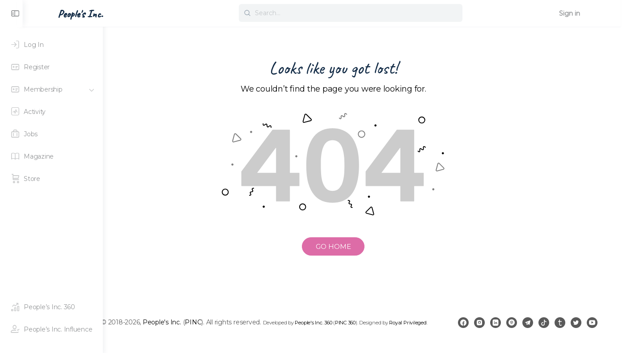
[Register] (51, 67)
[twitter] (605, 327)
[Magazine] (51, 156)
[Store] (51, 179)
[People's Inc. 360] (51, 307)
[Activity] (51, 112)
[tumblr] (589, 327)
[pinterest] (540, 327)
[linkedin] (524, 327)
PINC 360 (397, 321)
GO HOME (374, 246)
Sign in (610, 13)
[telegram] (556, 327)
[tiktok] (572, 327)
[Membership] (51, 89)
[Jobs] (51, 134)
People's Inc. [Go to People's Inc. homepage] (143, 14)
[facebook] (492, 327)
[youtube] (621, 327)
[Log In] (51, 45)
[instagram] (508, 327)
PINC (244, 320)
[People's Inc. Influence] (51, 329)
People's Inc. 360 (365, 321)
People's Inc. (213, 320)
